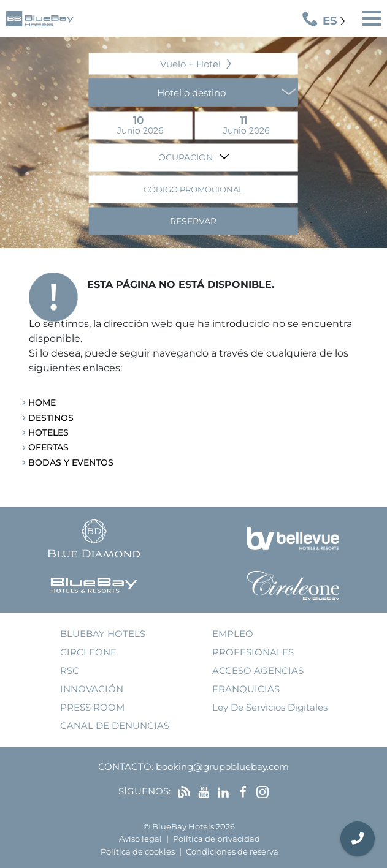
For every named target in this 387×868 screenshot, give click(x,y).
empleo (233, 634)
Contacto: (126, 767)
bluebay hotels (103, 634)
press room (92, 707)
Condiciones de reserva (232, 852)
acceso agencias (258, 670)
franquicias (246, 689)
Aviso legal (140, 839)
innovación (92, 689)
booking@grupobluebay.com (222, 767)
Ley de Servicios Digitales (270, 707)
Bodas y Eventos (71, 462)
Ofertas (48, 447)
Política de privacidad (216, 839)
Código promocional (193, 189)
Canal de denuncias (115, 726)
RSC (70, 670)
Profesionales (253, 652)
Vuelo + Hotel (190, 63)
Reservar (193, 221)
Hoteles (48, 432)
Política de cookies (138, 852)
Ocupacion (187, 157)
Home (42, 402)
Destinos (51, 418)
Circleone (88, 652)
